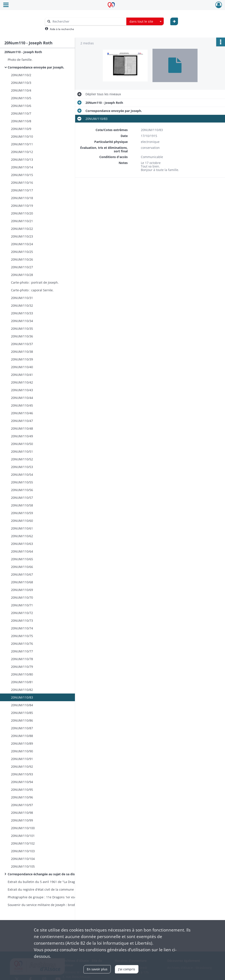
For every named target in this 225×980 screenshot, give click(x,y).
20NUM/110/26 (22, 259)
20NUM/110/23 (22, 236)
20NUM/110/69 (22, 590)
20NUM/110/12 (22, 152)
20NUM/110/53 (22, 467)
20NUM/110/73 (22, 621)
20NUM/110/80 (22, 674)
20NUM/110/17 (22, 190)
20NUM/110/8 (21, 121)
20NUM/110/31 (22, 298)
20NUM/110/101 (23, 836)
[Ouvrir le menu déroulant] (6, 5)
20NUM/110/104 (23, 859)
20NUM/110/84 (22, 705)
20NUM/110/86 (22, 720)
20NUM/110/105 (23, 866)
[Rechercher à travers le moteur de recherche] (88, 21)
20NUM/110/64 (22, 551)
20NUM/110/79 (22, 667)
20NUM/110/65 (22, 559)
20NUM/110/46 (22, 413)
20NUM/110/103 (23, 851)
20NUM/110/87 (22, 728)
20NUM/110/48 (22, 428)
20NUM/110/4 (21, 90)
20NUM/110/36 (22, 336)
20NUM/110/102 (23, 843)
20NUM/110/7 (21, 113)
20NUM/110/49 (22, 436)
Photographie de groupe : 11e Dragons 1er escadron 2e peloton (52, 897)
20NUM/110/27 (22, 267)
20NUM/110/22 (22, 229)
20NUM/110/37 (22, 344)
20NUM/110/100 (23, 828)
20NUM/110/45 (22, 405)
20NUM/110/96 (22, 797)
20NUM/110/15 (22, 175)
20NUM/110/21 (22, 221)
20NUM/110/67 (22, 574)
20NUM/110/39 (22, 359)
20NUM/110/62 (22, 536)
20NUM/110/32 (22, 305)
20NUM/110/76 (22, 644)
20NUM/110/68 (22, 582)
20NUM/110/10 (22, 136)
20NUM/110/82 (22, 690)
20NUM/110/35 (22, 329)
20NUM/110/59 (22, 513)
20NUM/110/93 (22, 774)
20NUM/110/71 (22, 605)
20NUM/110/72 (22, 613)
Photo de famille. (20, 60)
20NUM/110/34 (22, 321)
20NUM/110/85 (22, 713)
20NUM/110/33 (22, 313)
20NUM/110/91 (22, 759)
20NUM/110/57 (22, 498)
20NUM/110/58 (22, 505)
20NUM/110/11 (22, 144)
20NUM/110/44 (22, 398)
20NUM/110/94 (22, 782)
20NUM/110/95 (22, 790)
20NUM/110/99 (22, 820)
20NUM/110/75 (22, 636)
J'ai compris (127, 969)
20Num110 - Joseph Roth (23, 52)
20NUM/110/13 (22, 159)
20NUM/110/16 (22, 183)
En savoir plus (97, 969)
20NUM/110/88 (22, 736)
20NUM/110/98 (22, 813)
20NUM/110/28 (22, 275)
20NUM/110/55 (22, 482)
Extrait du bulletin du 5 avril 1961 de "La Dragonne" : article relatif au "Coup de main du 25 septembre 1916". (52, 882)
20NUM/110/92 (22, 767)
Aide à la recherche (62, 29)
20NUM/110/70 (22, 597)
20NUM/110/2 (21, 75)
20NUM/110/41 (22, 375)
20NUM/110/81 (22, 682)
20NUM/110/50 (22, 444)
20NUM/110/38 (22, 352)
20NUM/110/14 (22, 167)
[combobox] (145, 22)
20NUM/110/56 (22, 490)
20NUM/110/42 (22, 382)
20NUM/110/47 (22, 421)
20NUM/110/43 (22, 390)
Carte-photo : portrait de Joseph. (35, 282)
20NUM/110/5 (21, 98)
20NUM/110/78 (22, 659)
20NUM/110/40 (22, 367)
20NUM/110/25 (22, 252)
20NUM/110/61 (22, 528)
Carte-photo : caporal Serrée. (32, 290)
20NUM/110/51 (22, 451)
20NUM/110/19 (22, 206)
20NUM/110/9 (21, 129)
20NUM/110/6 (21, 106)
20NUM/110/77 (22, 651)
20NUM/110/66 (22, 567)
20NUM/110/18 (22, 198)
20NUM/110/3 (21, 83)
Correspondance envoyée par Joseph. (36, 67)
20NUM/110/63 (22, 544)
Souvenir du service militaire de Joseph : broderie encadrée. (52, 905)
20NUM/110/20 (22, 213)
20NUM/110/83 (22, 697)
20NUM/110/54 (22, 475)
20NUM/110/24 (22, 244)
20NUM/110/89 (22, 743)
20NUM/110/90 (22, 751)
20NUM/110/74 (22, 628)
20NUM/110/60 (22, 521)
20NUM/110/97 (22, 805)
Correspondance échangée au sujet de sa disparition (47, 874)
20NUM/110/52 (22, 459)
